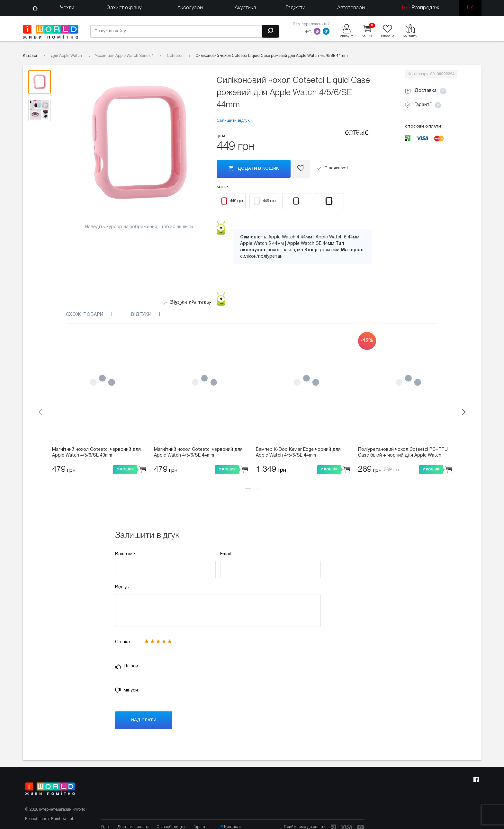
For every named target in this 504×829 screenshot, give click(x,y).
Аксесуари (190, 8)
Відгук (122, 587)
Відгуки (150, 315)
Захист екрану (124, 8)
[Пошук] (270, 31)
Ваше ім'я (126, 554)
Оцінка (122, 642)
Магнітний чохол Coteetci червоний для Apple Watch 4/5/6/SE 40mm (96, 453)
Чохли (67, 8)
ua (470, 8)
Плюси (127, 666)
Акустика (245, 8)
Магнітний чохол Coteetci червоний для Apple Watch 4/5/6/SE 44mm (198, 453)
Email (225, 554)
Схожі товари (90, 315)
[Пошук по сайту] (184, 31)
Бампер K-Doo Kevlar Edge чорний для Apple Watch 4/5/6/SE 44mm (298, 453)
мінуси (126, 691)
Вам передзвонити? (311, 24)
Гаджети (296, 8)
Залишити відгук (233, 121)
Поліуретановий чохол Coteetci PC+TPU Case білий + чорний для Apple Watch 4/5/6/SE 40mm (403, 453)
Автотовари (351, 8)
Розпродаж (421, 8)
